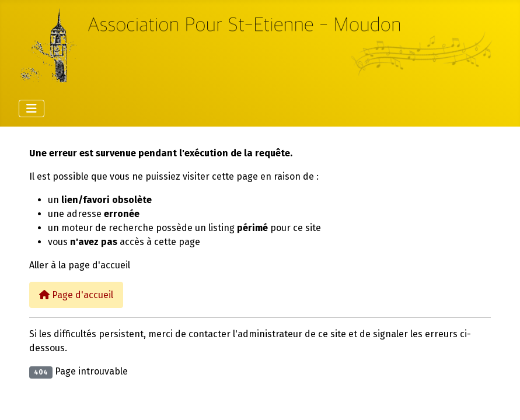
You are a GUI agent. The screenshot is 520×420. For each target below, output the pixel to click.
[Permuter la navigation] (32, 108)
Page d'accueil (76, 295)
